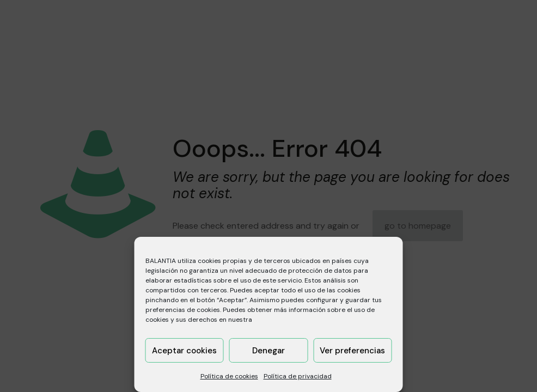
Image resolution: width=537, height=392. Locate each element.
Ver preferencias (352, 351)
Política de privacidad (298, 376)
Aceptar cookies (184, 351)
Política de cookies (229, 376)
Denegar (268, 351)
